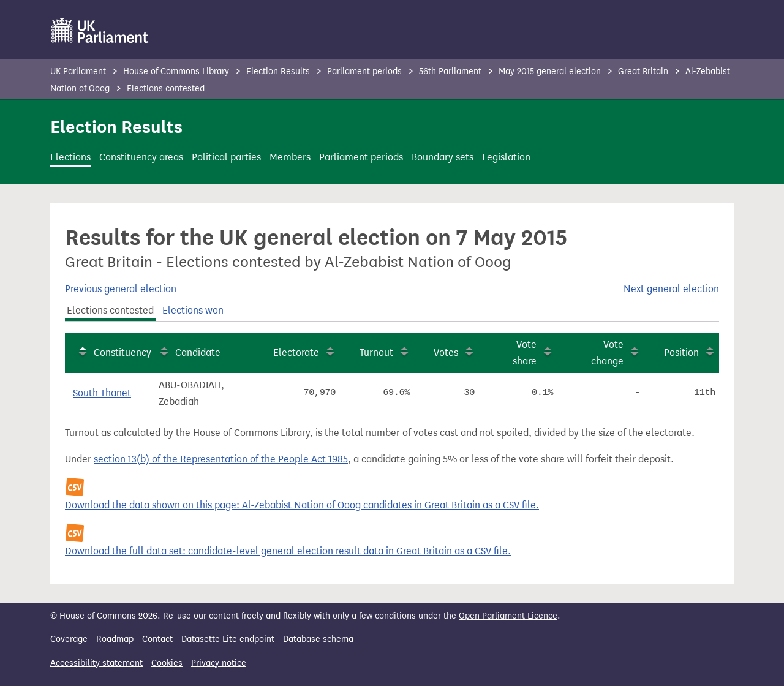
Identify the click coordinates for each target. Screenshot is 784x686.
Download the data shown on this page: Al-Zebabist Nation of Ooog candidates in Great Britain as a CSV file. (302, 505)
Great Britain (644, 71)
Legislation (506, 157)
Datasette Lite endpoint (228, 639)
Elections (70, 157)
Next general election (671, 289)
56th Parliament (451, 71)
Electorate (296, 352)
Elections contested (110, 310)
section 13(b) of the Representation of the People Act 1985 (221, 459)
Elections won (193, 310)
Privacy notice (219, 663)
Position (681, 352)
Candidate (198, 352)
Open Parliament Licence (508, 616)
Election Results (278, 71)
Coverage (69, 639)
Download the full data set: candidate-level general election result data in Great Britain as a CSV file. (288, 551)
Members (290, 157)
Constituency (123, 352)
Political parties (226, 157)
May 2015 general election (551, 71)
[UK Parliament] (100, 31)
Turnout (376, 352)
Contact (157, 639)
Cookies (167, 663)
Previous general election (121, 289)
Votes (446, 352)
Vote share (525, 353)
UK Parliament (78, 71)
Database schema (318, 639)
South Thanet (102, 393)
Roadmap (115, 639)
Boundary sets (443, 157)
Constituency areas (141, 157)
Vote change (607, 353)
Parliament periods (366, 71)
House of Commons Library (176, 71)
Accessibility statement (96, 663)
